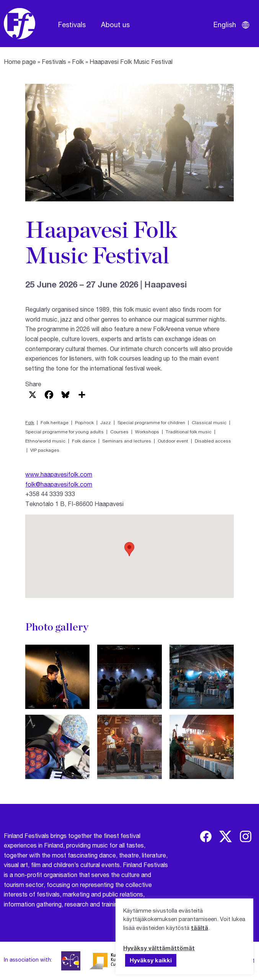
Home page (20, 61)
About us (115, 24)
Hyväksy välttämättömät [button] (159, 948)
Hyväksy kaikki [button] (151, 960)
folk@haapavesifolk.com (59, 484)
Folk (78, 61)
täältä (200, 928)
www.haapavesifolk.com (59, 474)
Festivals (72, 24)
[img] (206, 836)
